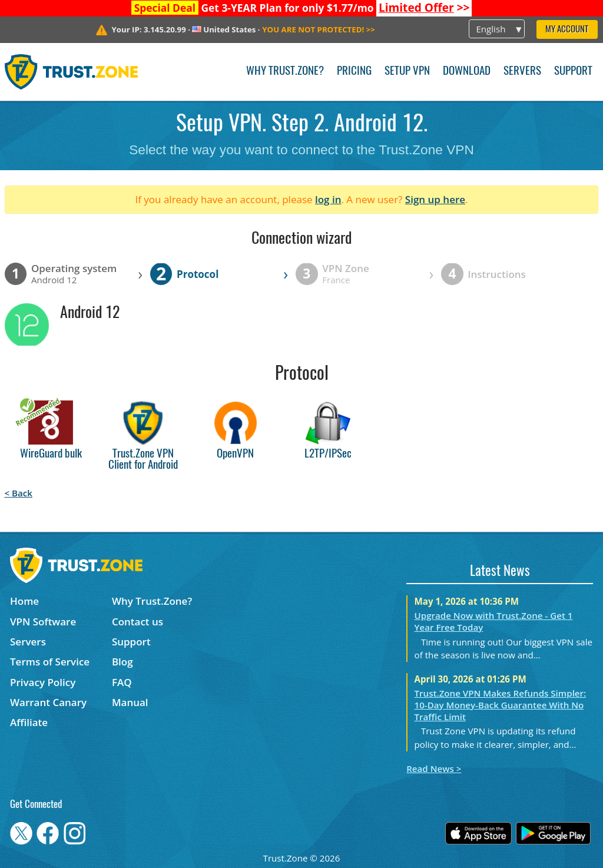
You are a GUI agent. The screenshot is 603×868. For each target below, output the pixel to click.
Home (24, 601)
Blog (122, 662)
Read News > (434, 768)
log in (328, 199)
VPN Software (43, 622)
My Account (567, 30)
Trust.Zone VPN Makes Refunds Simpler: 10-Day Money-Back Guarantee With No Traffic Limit (501, 705)
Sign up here (435, 199)
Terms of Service (50, 662)
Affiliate (29, 722)
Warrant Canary (48, 702)
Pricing (354, 72)
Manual (130, 702)
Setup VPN (407, 72)
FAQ (122, 682)
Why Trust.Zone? (285, 72)
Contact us (138, 622)
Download (467, 72)
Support (573, 72)
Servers (522, 72)
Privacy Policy (43, 682)
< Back (19, 493)
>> (424, 8)
